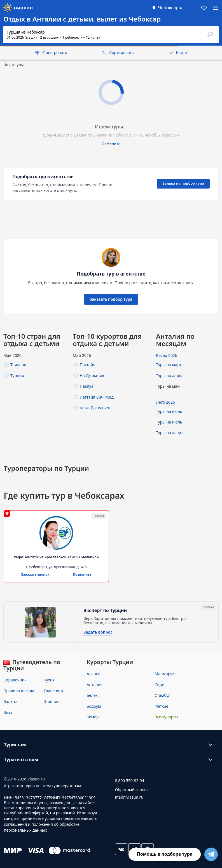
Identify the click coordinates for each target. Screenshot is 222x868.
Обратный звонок (132, 790)
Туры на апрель (171, 376)
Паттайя (87, 365)
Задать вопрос (98, 632)
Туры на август (170, 433)
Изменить (111, 143)
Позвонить (82, 575)
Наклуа (87, 386)
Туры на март (169, 365)
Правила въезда (19, 691)
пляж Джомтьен (95, 408)
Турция (17, 376)
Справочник (15, 680)
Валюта (10, 701)
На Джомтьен (93, 376)
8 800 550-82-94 (130, 781)
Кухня (49, 680)
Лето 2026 (165, 402)
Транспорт (54, 691)
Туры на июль (169, 422)
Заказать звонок (35, 575)
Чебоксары (170, 8)
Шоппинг (52, 701)
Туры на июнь (169, 411)
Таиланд (18, 365)
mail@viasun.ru (129, 797)
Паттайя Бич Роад (97, 397)
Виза (8, 712)
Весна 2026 (167, 355)
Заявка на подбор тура (183, 183)
